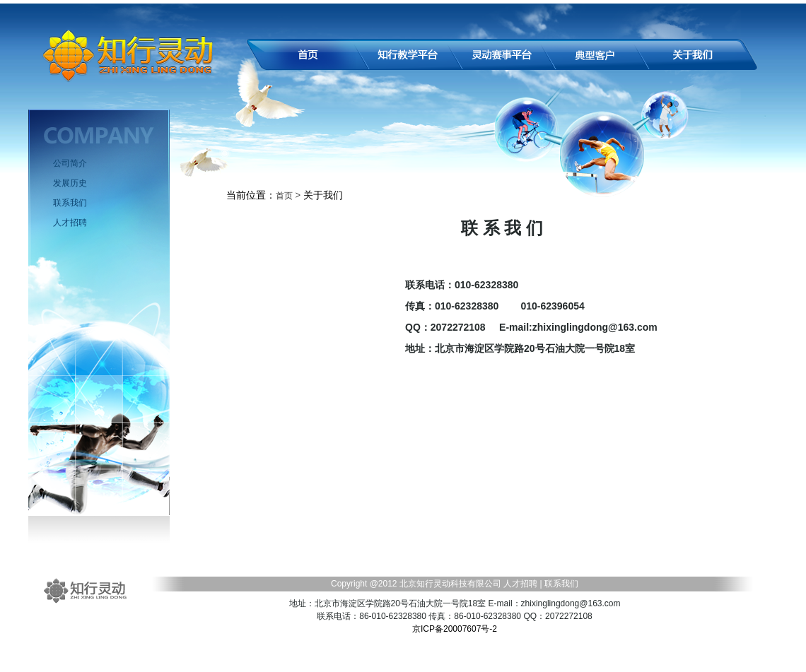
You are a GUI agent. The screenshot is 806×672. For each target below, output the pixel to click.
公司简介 (70, 163)
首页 (284, 196)
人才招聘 (70, 223)
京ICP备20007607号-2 (455, 629)
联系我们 (70, 203)
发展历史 (70, 183)
